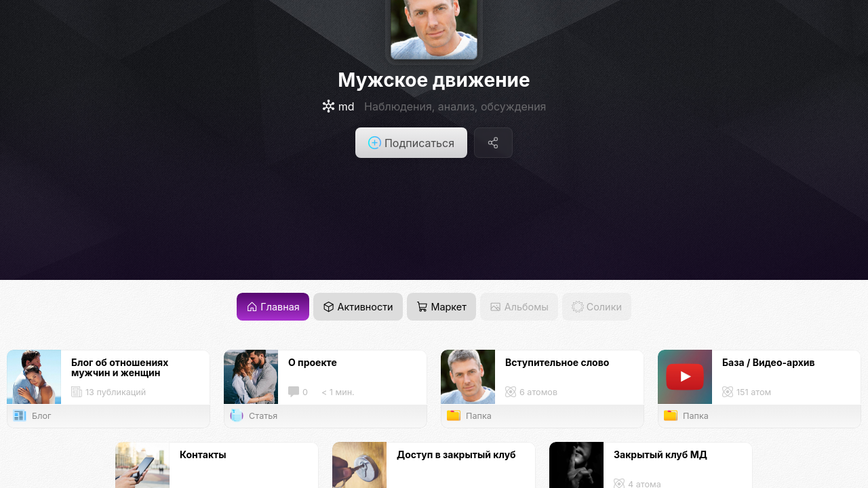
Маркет (441, 307)
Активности (358, 307)
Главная (273, 307)
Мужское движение (434, 80)
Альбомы (519, 307)
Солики (597, 307)
